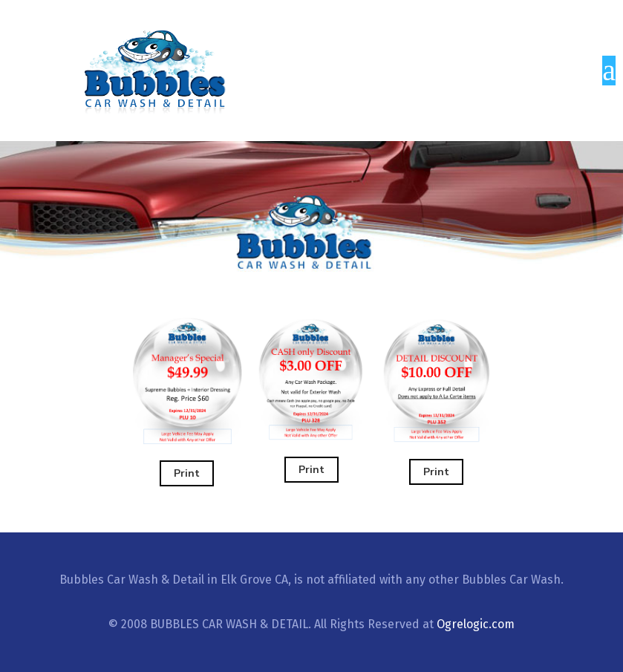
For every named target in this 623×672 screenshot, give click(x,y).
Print (187, 473)
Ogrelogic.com (476, 624)
